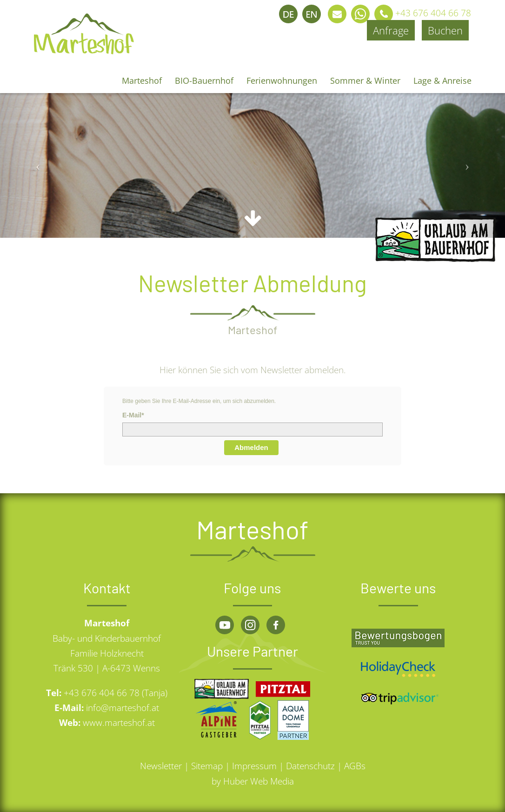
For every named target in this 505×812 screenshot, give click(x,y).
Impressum (254, 766)
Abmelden (251, 447)
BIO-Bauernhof (204, 81)
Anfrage (391, 30)
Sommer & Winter (365, 81)
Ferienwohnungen (282, 81)
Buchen (445, 30)
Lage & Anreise (442, 81)
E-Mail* (133, 415)
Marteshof (142, 81)
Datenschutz (310, 766)
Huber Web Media (259, 781)
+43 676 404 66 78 (420, 13)
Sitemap (207, 766)
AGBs (355, 766)
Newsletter (161, 766)
